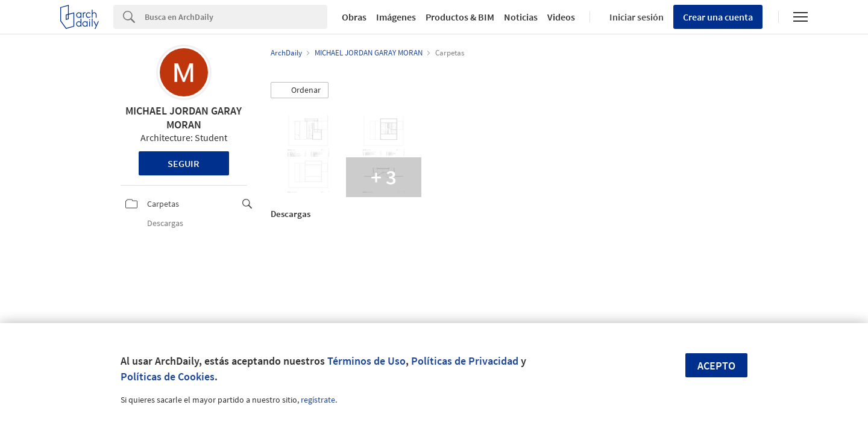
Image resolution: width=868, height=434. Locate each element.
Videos (561, 17)
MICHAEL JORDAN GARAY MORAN (184, 118)
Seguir (184, 163)
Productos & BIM (460, 17)
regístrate (318, 400)
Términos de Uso (366, 361)
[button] (300, 90)
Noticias (521, 17)
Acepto (716, 366)
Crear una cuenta (718, 17)
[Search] (236, 17)
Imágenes (396, 17)
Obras (354, 17)
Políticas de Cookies (168, 376)
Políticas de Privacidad (465, 361)
